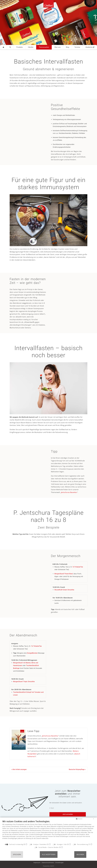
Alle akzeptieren (49, 855)
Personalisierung (83, 844)
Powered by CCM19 (49, 866)
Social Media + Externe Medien (49, 847)
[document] (48, 831)
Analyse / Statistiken (40, 844)
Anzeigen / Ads (62, 844)
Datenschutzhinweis (48, 863)
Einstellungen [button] (60, 863)
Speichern (17, 855)
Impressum (37, 863)
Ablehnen (80, 855)
